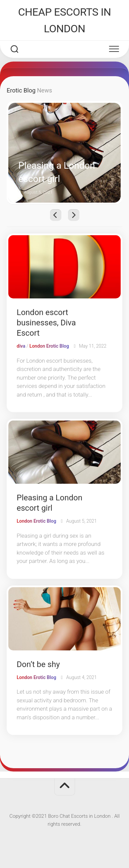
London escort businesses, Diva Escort (46, 323)
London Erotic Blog (49, 346)
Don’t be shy (38, 664)
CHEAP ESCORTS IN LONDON (64, 20)
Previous (56, 215)
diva (21, 346)
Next (74, 215)
